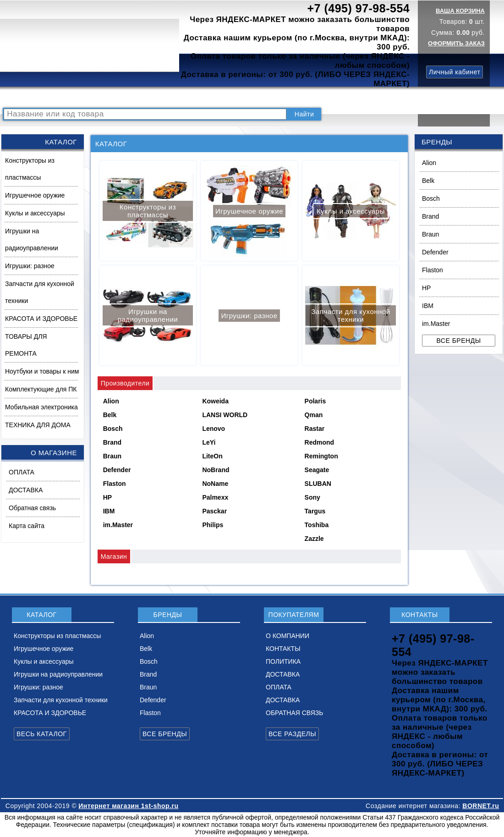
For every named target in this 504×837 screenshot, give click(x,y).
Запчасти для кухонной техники (40, 292)
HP (426, 288)
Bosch (431, 198)
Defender (435, 252)
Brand (430, 216)
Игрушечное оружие (35, 195)
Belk (428, 181)
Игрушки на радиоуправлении (32, 240)
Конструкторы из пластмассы (30, 169)
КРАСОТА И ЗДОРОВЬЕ (41, 319)
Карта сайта (27, 526)
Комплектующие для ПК (41, 389)
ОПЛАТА (22, 472)
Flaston (433, 270)
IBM (428, 306)
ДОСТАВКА (343, 97)
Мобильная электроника (41, 407)
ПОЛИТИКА (299, 97)
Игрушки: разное (30, 266)
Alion (429, 163)
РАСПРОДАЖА (30, 97)
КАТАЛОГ (76, 97)
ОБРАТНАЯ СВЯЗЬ (294, 713)
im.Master (436, 324)
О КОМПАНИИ (206, 97)
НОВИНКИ (158, 97)
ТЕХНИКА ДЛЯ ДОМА (38, 425)
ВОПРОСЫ (116, 97)
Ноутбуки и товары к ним (42, 371)
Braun (430, 234)
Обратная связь (32, 508)
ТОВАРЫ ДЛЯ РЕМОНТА (26, 345)
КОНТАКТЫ (255, 97)
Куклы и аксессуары (35, 213)
